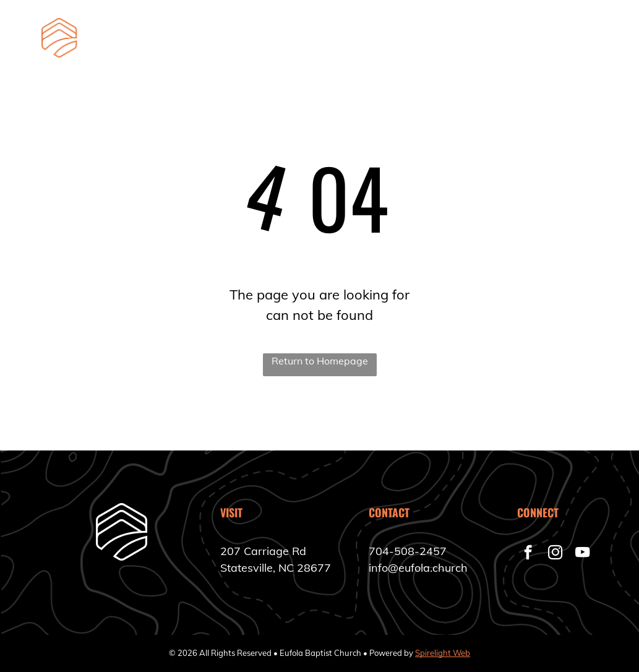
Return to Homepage (320, 361)
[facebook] (528, 554)
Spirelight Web (443, 653)
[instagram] (555, 554)
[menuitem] (225, 52)
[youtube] (582, 554)
